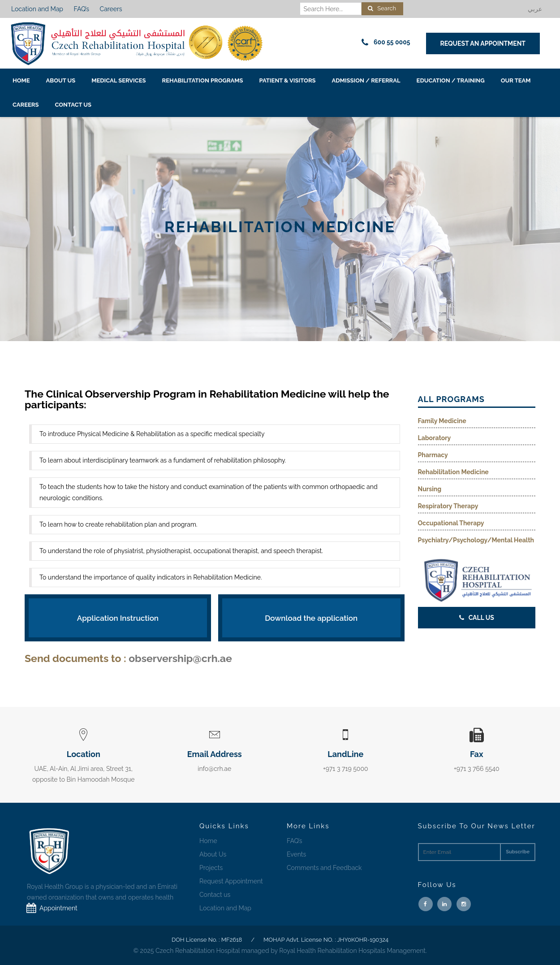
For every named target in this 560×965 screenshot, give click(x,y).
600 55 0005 (385, 42)
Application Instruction (118, 618)
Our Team (516, 80)
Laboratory (435, 438)
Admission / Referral (366, 80)
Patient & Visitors (288, 80)
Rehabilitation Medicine (453, 472)
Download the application (311, 618)
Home (21, 80)
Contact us (73, 105)
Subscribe (518, 852)
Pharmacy (433, 455)
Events (296, 854)
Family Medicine (442, 421)
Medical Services (118, 80)
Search (382, 8)
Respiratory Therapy (448, 506)
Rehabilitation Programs (203, 80)
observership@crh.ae (180, 658)
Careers (111, 9)
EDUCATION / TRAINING (451, 80)
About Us (61, 80)
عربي (535, 9)
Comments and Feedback (324, 868)
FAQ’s (82, 9)
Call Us (477, 618)
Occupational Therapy (451, 523)
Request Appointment (231, 881)
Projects (211, 868)
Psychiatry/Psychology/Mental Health (476, 540)
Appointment (50, 908)
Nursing (430, 489)
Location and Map (37, 9)
